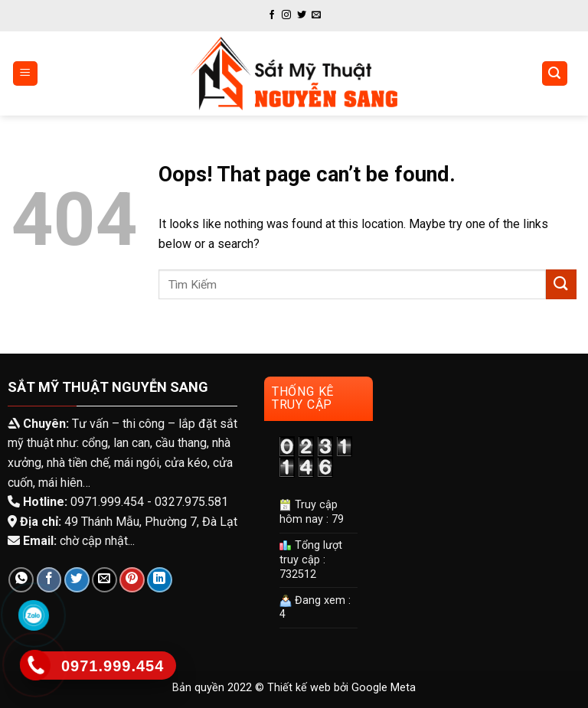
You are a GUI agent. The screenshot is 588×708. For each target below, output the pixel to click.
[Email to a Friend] (105, 580)
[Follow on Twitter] (302, 15)
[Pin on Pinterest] (132, 580)
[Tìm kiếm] (555, 74)
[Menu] (26, 74)
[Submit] (561, 284)
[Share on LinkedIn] (160, 580)
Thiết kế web (299, 688)
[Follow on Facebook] (272, 15)
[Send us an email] (316, 15)
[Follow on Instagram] (286, 15)
